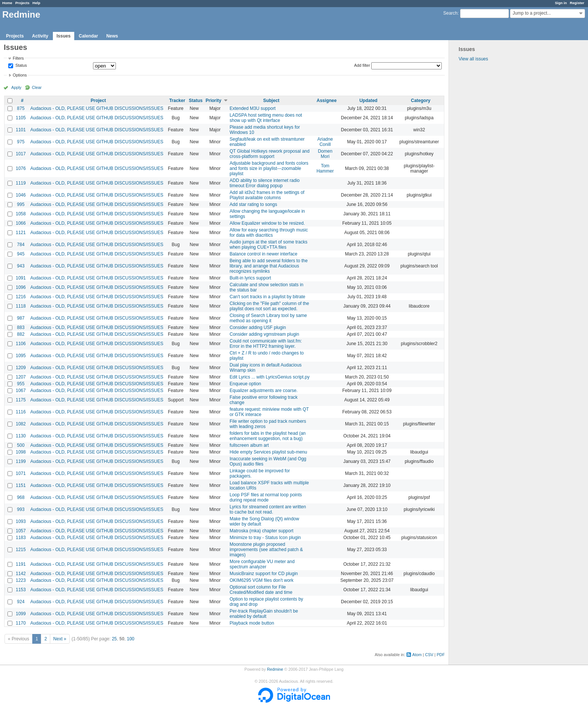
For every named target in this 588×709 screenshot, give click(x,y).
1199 (21, 461)
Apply (16, 87)
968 (21, 497)
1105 (21, 118)
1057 (21, 531)
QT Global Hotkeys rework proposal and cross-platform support (269, 154)
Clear (37, 87)
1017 (21, 154)
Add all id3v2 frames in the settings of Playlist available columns (267, 195)
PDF (441, 655)
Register (577, 3)
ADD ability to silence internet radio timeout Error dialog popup (265, 183)
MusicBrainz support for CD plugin (264, 574)
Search (450, 13)
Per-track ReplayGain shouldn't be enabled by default (264, 614)
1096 (21, 287)
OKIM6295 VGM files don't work (261, 580)
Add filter (362, 65)
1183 (21, 538)
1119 (21, 183)
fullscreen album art (249, 445)
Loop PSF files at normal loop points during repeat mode (266, 497)
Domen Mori (325, 154)
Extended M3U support (253, 108)
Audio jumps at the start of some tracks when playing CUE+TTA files (268, 245)
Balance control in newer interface (263, 254)
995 (21, 204)
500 (21, 445)
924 (21, 602)
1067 (21, 391)
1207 (21, 377)
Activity (40, 36)
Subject (271, 101)
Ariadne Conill (325, 142)
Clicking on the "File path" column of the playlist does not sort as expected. (269, 306)
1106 (21, 344)
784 (21, 245)
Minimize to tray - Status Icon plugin (265, 538)
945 (21, 254)
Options (20, 75)
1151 (21, 485)
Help (37, 3)
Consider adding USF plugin (258, 327)
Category (421, 101)
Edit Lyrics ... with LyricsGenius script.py (269, 377)
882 (21, 334)
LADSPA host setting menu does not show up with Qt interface (266, 118)
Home (7, 3)
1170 (21, 623)
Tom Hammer (325, 168)
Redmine (275, 669)
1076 (21, 168)
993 (21, 509)
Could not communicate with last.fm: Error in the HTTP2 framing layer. (266, 344)
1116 (21, 412)
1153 (21, 590)
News (112, 36)
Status (21, 66)
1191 (21, 564)
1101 (21, 130)
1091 (21, 278)
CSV (429, 655)
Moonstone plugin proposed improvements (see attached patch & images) (266, 550)
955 (21, 384)
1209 (21, 368)
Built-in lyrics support (250, 278)
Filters (18, 58)
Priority (213, 101)
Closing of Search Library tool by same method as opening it (268, 318)
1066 (21, 223)
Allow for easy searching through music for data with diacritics (269, 233)
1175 (21, 400)
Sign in (561, 3)
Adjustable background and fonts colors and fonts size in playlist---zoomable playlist (269, 168)
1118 (21, 306)
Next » (60, 639)
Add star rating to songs (253, 204)
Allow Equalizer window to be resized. (267, 223)
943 (21, 266)
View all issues (473, 59)
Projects (22, 3)
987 (21, 318)
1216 (21, 297)
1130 (21, 436)
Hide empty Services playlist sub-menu (268, 452)
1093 (21, 521)
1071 (21, 473)
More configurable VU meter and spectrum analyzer (262, 564)
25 (114, 639)
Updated (368, 101)
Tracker (177, 101)
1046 (21, 195)
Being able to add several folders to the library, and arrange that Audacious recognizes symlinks (268, 266)
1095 (21, 356)
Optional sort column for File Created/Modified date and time (261, 590)
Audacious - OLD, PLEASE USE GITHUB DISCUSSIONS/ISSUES (97, 108)
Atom (417, 655)
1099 (21, 614)
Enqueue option (245, 384)
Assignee (326, 101)
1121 (21, 233)
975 (21, 142)
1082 (21, 424)
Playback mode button (252, 623)
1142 (21, 574)
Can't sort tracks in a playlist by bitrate (267, 297)
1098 (21, 452)
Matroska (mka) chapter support (261, 531)
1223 (21, 580)
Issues (64, 36)
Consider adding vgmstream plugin (264, 334)
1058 (21, 214)
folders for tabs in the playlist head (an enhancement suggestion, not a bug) (268, 436)
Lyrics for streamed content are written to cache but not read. (268, 509)
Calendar (88, 36)
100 (130, 639)
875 (21, 108)
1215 (21, 550)
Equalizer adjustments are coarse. (263, 391)
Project (98, 101)
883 (21, 327)
